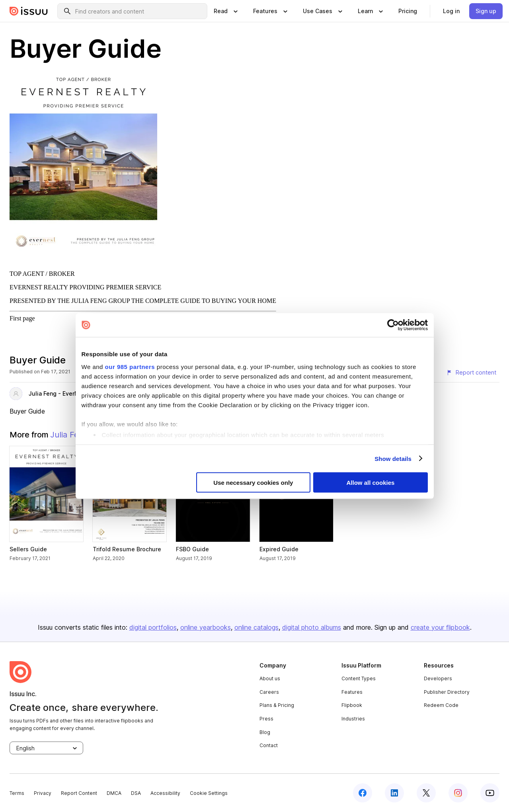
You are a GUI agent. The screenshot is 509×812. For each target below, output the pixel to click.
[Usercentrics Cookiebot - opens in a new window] (393, 325)
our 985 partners (130, 366)
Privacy (43, 793)
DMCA (114, 793)
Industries (353, 719)
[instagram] (458, 793)
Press (266, 719)
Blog (265, 732)
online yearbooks (206, 627)
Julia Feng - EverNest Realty (68, 393)
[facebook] (363, 793)
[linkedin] (394, 793)
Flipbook (352, 705)
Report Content (79, 793)
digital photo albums (312, 627)
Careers (269, 692)
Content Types (359, 678)
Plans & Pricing (277, 705)
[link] (408, 11)
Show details (393, 458)
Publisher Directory (447, 692)
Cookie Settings (209, 793)
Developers (438, 678)
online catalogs (256, 627)
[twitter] (426, 793)
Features (352, 692)
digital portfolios (153, 627)
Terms (17, 793)
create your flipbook (440, 627)
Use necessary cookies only (253, 483)
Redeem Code (441, 705)
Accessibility (165, 793)
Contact (269, 745)
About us (270, 678)
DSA (136, 793)
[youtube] (490, 793)
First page (22, 318)
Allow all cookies (371, 483)
